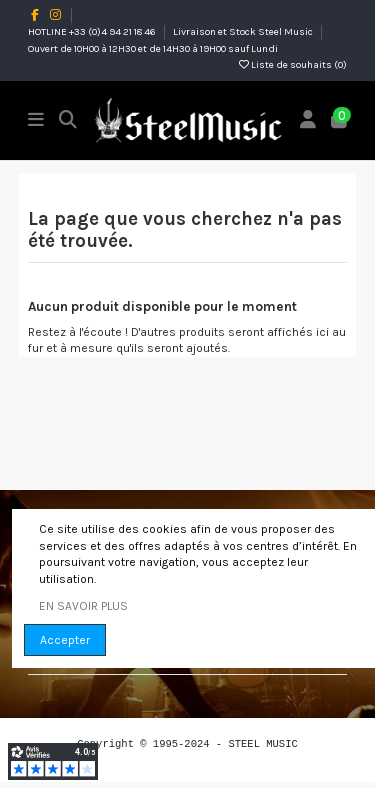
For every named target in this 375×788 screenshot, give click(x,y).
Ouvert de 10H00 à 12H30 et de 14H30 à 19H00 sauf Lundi (153, 49)
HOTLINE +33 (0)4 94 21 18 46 (93, 32)
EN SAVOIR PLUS (83, 606)
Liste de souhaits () (293, 65)
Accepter (65, 640)
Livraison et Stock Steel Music (244, 32)
